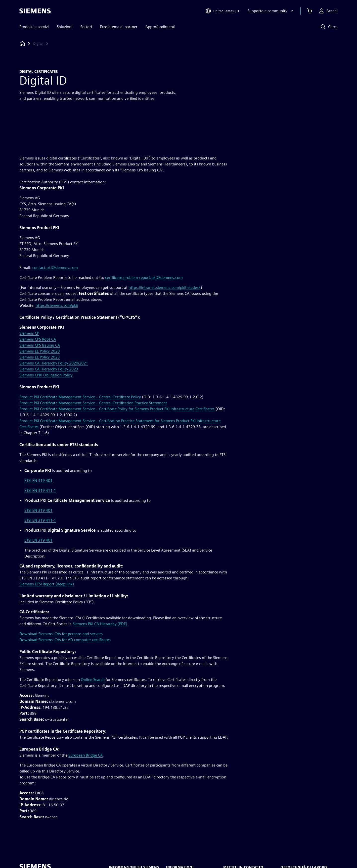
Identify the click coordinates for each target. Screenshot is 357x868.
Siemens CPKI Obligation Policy (46, 375)
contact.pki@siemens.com (55, 268)
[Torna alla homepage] (22, 44)
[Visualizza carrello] (310, 11)
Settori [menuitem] (86, 27)
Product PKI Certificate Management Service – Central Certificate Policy (80, 397)
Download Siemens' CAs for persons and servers (61, 634)
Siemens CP (29, 333)
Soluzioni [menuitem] (65, 27)
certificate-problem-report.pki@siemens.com (144, 278)
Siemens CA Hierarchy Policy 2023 (49, 369)
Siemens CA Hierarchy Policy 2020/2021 (54, 363)
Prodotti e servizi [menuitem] (34, 27)
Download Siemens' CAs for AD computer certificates (65, 640)
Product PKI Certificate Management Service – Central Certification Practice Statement (93, 403)
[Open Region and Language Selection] (222, 11)
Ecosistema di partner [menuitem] (119, 27)
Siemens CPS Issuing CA (40, 345)
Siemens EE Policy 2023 (40, 357)
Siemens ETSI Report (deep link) (47, 584)
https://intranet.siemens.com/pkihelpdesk (165, 287)
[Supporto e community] (271, 11)
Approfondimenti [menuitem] (160, 27)
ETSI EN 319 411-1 (40, 490)
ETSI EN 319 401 (38, 481)
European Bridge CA (86, 755)
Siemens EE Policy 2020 (40, 351)
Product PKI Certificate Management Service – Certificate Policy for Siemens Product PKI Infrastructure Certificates (117, 409)
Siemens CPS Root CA (38, 339)
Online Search (93, 680)
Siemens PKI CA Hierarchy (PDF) (100, 624)
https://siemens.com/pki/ (57, 305)
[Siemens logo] (35, 11)
